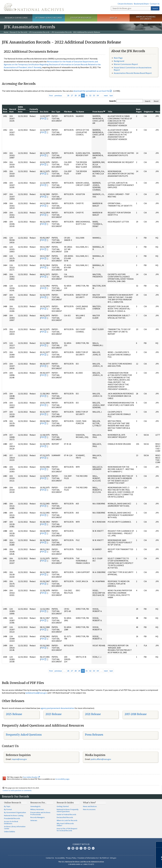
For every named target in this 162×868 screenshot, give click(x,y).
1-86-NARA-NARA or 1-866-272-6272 (81, 864)
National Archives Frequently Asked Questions (68, 810)
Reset (156, 101)
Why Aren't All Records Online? (65, 824)
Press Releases (94, 735)
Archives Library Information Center (15, 827)
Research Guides (65, 803)
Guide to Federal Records (66, 814)
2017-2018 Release (136, 714)
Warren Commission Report (126, 64)
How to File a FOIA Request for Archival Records (67, 830)
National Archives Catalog (14, 815)
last (111, 95)
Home (6, 32)
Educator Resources (81, 18)
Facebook (69, 848)
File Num (68, 112)
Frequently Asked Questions (24, 735)
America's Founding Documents (146, 18)
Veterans (34, 820)
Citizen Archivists (125, 4)
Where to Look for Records (67, 820)
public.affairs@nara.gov (101, 759)
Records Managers (38, 817)
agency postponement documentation (57, 708)
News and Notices (90, 806)
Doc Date (44, 112)
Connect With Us (81, 844)
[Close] (159, 845)
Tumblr (81, 848)
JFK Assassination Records (39, 32)
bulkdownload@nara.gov (36, 693)
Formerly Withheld (34, 110)
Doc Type (56, 112)
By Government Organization (15, 812)
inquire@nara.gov (19, 759)
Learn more (139, 863)
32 (90, 95)
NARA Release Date (22, 109)
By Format (8, 809)
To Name (80, 112)
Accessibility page (62, 779)
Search (155, 8)
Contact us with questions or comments (17, 790)
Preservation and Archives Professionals (40, 813)
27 (72, 95)
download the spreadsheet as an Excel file (91, 91)
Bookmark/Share (141, 4)
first (51, 95)
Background (119, 61)
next (106, 95)
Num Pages (139, 110)
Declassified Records (65, 817)
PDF (42, 118)
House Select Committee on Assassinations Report (133, 69)
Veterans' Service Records (49, 18)
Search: (113, 101)
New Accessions (89, 809)
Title (110, 112)
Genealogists (35, 806)
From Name (99, 112)
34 (98, 95)
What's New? (89, 803)
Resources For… (38, 803)
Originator (149, 112)
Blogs (89, 848)
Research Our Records (16, 18)
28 (76, 95)
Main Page (118, 58)
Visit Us (113, 18)
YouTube (85, 848)
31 (87, 95)
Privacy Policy (71, 858)
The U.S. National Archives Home (34, 7)
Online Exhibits (10, 832)
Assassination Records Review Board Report (133, 73)
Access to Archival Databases (11, 822)
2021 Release (93, 714)
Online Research (13, 803)
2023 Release (53, 714)
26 (68, 95)
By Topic (7, 806)
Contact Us (155, 4)
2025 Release (14, 714)
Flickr (93, 848)
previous (58, 95)
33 (94, 95)
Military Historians (37, 809)
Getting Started (63, 806)
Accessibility (60, 858)
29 (79, 95)
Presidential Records (12, 818)
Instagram (77, 848)
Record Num (13, 110)
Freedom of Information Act (88, 858)
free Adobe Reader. (31, 777)
